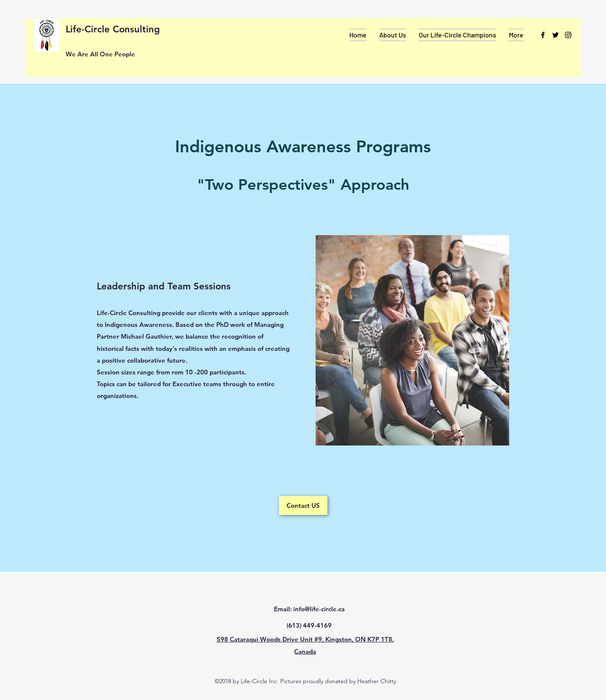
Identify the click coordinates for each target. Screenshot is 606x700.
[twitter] (555, 35)
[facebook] (543, 35)
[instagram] (568, 35)
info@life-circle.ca (319, 609)
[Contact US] (303, 505)
